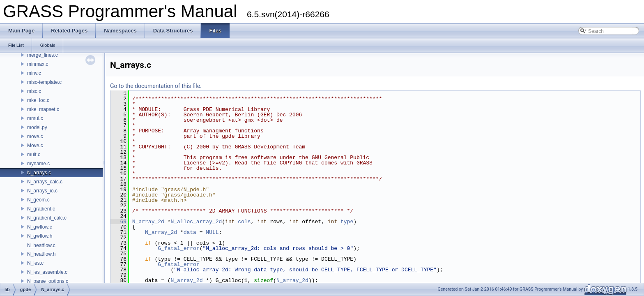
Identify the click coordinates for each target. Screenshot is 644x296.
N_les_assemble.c (47, 272)
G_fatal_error (178, 248)
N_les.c (35, 263)
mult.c (34, 155)
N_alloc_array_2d (196, 222)
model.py (37, 127)
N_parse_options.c (48, 281)
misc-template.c (44, 82)
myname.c (38, 164)
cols (244, 222)
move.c (35, 136)
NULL (212, 232)
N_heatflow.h (41, 254)
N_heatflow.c (41, 245)
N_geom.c (38, 200)
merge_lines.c (43, 55)
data (190, 232)
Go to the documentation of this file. (156, 86)
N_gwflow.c (40, 227)
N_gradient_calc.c (47, 218)
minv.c (34, 73)
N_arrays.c (39, 173)
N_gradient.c (41, 209)
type (347, 222)
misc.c (34, 91)
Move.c (35, 146)
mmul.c (35, 118)
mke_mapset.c (43, 109)
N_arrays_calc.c (45, 182)
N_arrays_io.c (42, 191)
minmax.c (38, 64)
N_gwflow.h (40, 236)
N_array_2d (148, 222)
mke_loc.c (38, 100)
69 (118, 222)
